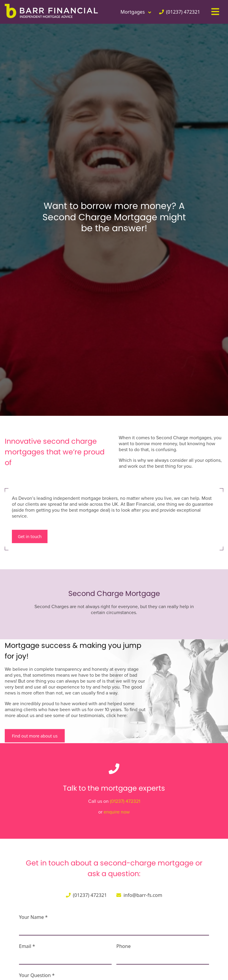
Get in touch (30, 536)
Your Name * (33, 917)
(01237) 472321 (125, 801)
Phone (123, 946)
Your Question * (37, 975)
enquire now (117, 812)
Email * (27, 946)
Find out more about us (35, 736)
